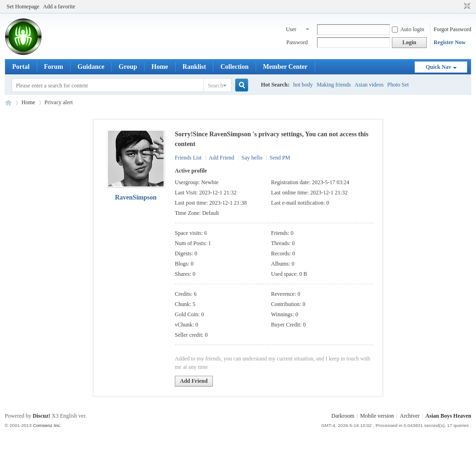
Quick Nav (439, 67)
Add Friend (221, 158)
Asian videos (369, 85)
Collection (235, 67)
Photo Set (398, 85)
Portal (21, 67)
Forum (54, 67)
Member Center (285, 67)
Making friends (334, 85)
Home (160, 67)
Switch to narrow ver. (466, 7)
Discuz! (41, 416)
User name (292, 30)
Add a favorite (59, 7)
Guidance (91, 67)
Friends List (188, 158)
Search (215, 86)
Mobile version (377, 416)
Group (128, 67)
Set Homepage (23, 7)
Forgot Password (453, 29)
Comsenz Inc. (47, 425)
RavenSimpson (136, 197)
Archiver (410, 416)
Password (297, 42)
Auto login (408, 29)
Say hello (252, 158)
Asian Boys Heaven (8, 103)
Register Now (450, 42)
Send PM (280, 158)
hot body (303, 85)
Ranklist (195, 67)
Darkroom (343, 416)
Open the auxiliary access (458, 7)
